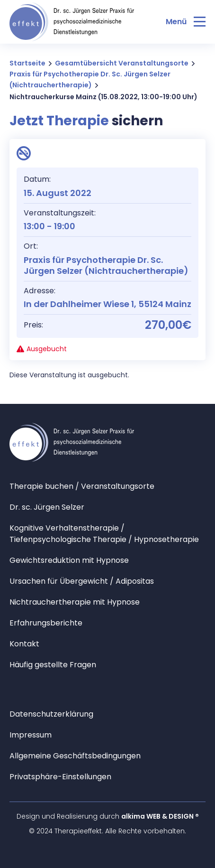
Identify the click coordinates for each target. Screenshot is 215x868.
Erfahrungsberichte (46, 623)
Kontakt (24, 644)
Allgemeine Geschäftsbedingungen (75, 756)
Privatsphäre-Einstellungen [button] (60, 777)
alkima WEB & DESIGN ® (160, 816)
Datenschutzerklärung (51, 714)
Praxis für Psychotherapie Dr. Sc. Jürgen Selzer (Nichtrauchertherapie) (90, 79)
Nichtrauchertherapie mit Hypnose (75, 602)
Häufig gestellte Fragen (53, 665)
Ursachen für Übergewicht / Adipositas (82, 581)
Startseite (27, 63)
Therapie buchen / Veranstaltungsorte (82, 486)
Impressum (31, 735)
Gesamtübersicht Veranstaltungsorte (122, 63)
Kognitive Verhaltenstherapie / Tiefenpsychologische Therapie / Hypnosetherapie (104, 534)
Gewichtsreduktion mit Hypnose (69, 560)
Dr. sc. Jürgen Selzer (47, 507)
